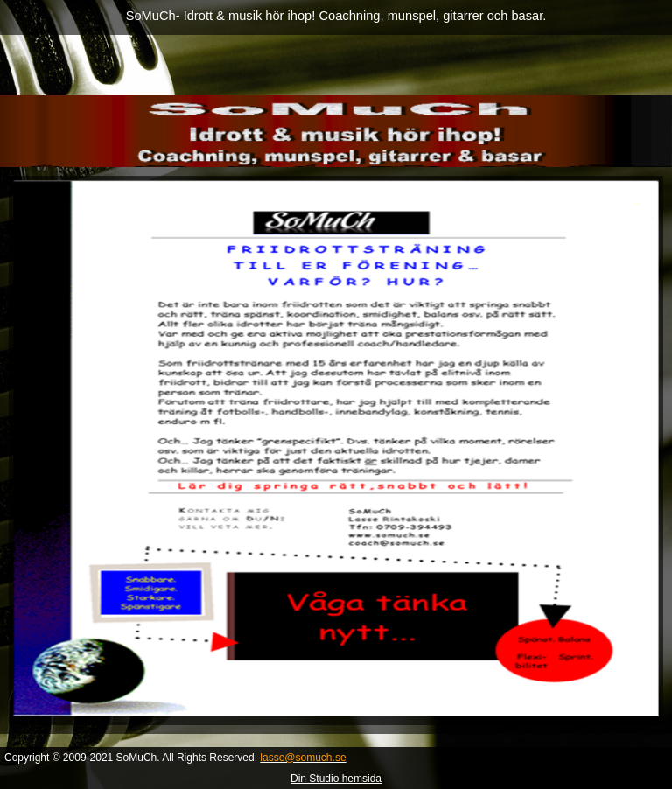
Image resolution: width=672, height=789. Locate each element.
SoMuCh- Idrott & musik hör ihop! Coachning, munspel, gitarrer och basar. (336, 16)
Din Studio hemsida (336, 779)
